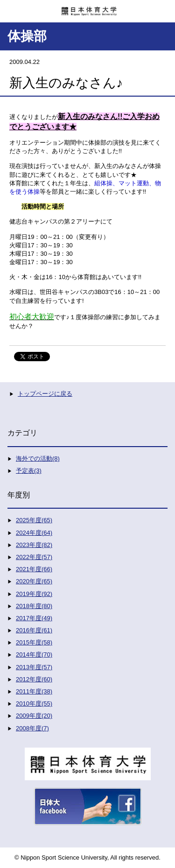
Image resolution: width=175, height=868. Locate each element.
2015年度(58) (34, 642)
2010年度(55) (34, 703)
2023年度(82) (34, 545)
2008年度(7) (32, 728)
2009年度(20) (34, 716)
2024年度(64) (34, 533)
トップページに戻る (45, 394)
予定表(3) (29, 471)
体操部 (27, 36)
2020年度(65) (34, 581)
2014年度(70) (34, 654)
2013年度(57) (34, 667)
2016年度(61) (34, 630)
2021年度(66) (34, 569)
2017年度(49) (34, 618)
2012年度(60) (34, 679)
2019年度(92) (34, 594)
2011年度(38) (34, 691)
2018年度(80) (34, 606)
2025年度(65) (34, 520)
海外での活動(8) (38, 458)
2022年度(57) (34, 557)
